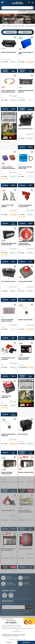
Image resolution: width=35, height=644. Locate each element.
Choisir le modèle (5, 71)
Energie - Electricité (18, 26)
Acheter (5, 109)
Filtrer (10, 32)
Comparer (13, 96)
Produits (9, 26)
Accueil (3, 26)
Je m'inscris (29, 607)
